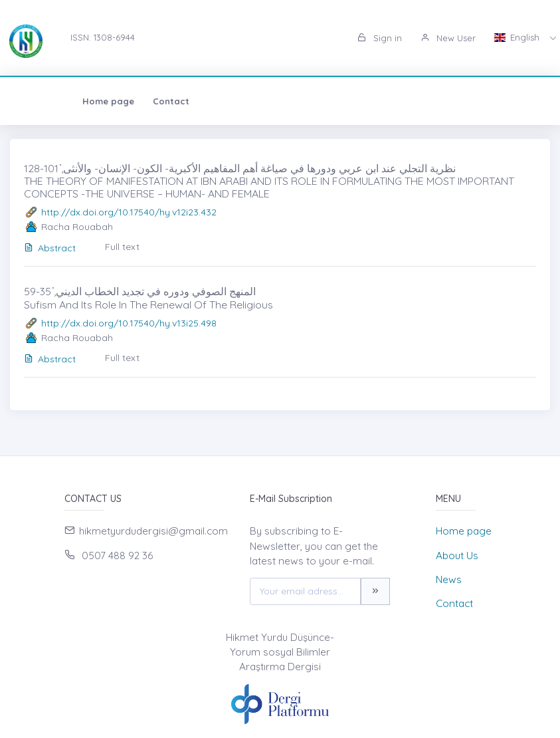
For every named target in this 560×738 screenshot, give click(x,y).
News (449, 579)
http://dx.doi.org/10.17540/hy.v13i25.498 (129, 323)
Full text (122, 247)
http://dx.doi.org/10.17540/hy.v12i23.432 (129, 212)
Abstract (50, 248)
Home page (51, 101)
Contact (114, 101)
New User (448, 38)
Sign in (380, 38)
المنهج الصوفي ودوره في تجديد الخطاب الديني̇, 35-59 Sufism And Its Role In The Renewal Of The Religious (148, 298)
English (518, 37)
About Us (457, 555)
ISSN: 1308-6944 (103, 37)
